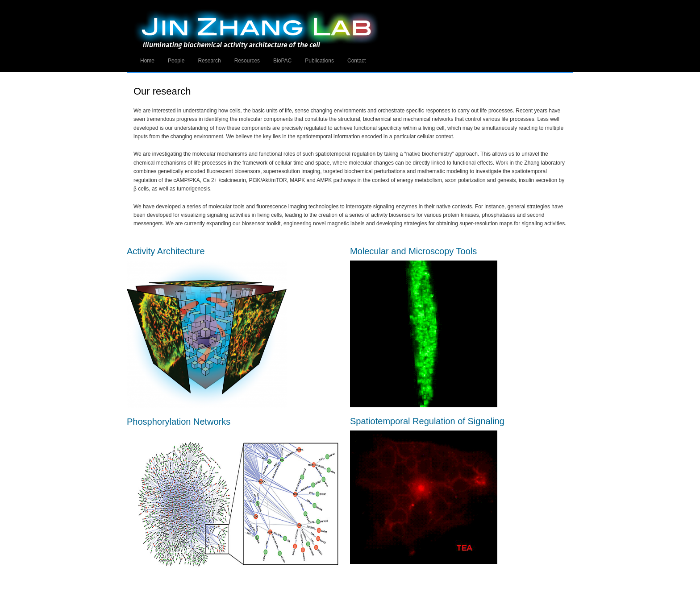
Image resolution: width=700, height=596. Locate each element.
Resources (247, 61)
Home (147, 61)
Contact (356, 61)
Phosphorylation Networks (179, 422)
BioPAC (282, 61)
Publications (319, 61)
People (176, 61)
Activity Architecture (166, 251)
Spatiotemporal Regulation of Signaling (427, 421)
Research (209, 61)
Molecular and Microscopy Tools (413, 251)
